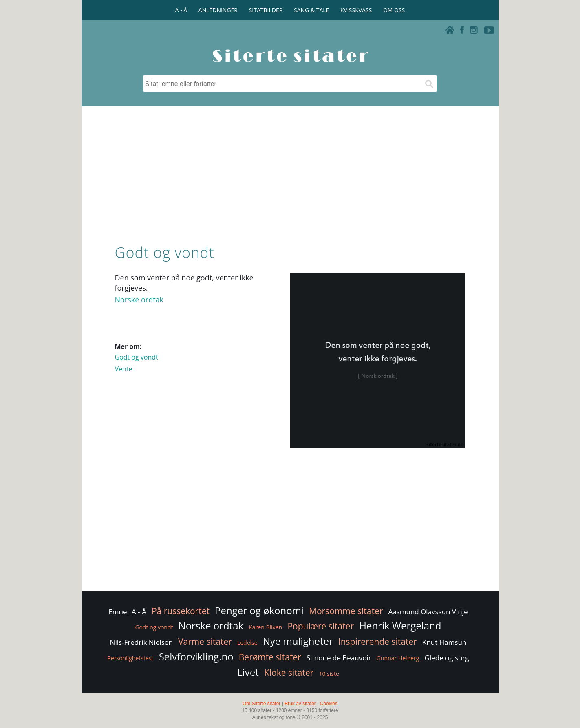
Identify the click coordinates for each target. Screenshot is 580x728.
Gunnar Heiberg (398, 658)
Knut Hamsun (444, 642)
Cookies (329, 704)
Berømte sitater (270, 657)
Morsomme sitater (346, 611)
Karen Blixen (265, 627)
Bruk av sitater (300, 704)
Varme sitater (205, 642)
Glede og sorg (447, 658)
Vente (123, 369)
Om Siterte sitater (261, 704)
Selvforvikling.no (196, 656)
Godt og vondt (136, 357)
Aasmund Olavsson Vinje (428, 612)
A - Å (181, 10)
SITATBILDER (266, 10)
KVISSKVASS (356, 10)
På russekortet (181, 611)
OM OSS (394, 10)
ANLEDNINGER (218, 10)
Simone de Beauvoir (339, 658)
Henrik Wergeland (400, 625)
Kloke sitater (289, 673)
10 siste (329, 674)
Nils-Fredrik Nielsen (141, 642)
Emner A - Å (127, 612)
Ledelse (247, 643)
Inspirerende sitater (378, 642)
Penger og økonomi (259, 610)
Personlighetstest (130, 658)
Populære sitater (321, 626)
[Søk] (429, 84)
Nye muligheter (298, 641)
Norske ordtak (139, 300)
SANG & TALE (311, 10)
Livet (248, 672)
